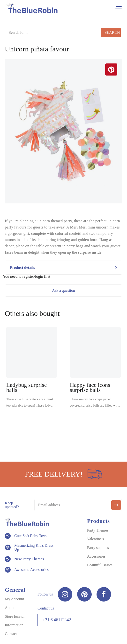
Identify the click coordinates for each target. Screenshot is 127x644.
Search (112, 32)
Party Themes (98, 530)
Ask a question (63, 290)
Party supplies (98, 548)
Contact (11, 634)
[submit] (116, 505)
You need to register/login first (27, 277)
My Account (15, 599)
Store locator (15, 616)
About (10, 608)
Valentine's (96, 539)
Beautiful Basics (100, 565)
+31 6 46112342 (57, 620)
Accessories (96, 556)
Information (14, 625)
